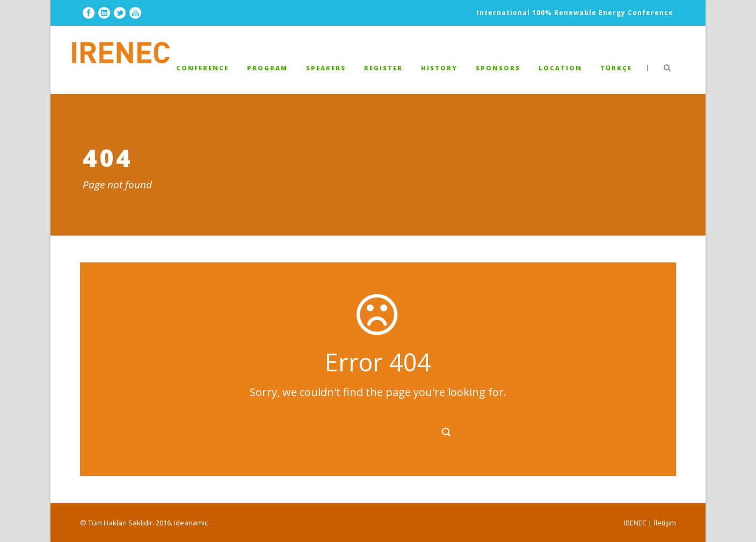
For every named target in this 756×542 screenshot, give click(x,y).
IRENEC (635, 523)
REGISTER (383, 68)
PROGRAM (267, 68)
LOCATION (560, 68)
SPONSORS (498, 68)
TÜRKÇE (616, 68)
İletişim (665, 523)
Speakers (326, 68)
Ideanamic (191, 523)
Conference (202, 68)
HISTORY (439, 68)
